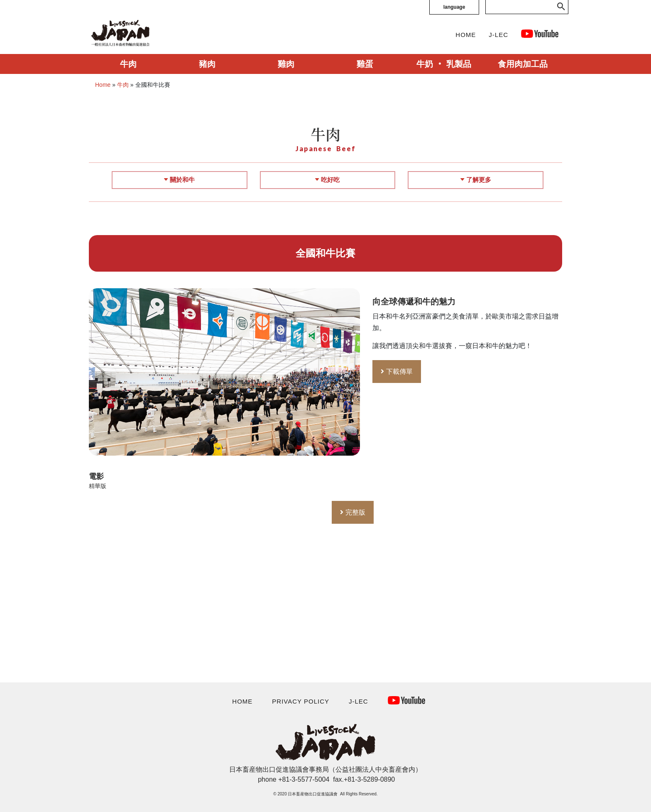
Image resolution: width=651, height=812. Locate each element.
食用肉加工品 (523, 64)
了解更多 (476, 180)
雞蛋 (365, 64)
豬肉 (207, 64)
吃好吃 (327, 180)
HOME (466, 35)
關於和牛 (179, 180)
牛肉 (128, 64)
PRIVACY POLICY (301, 701)
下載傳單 (399, 372)
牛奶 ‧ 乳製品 (444, 64)
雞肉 (286, 64)
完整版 (355, 512)
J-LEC (498, 35)
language (454, 7)
